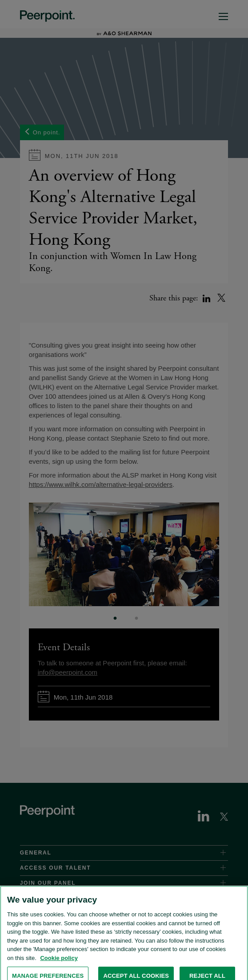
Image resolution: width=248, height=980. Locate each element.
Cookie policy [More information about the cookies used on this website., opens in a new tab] (59, 964)
